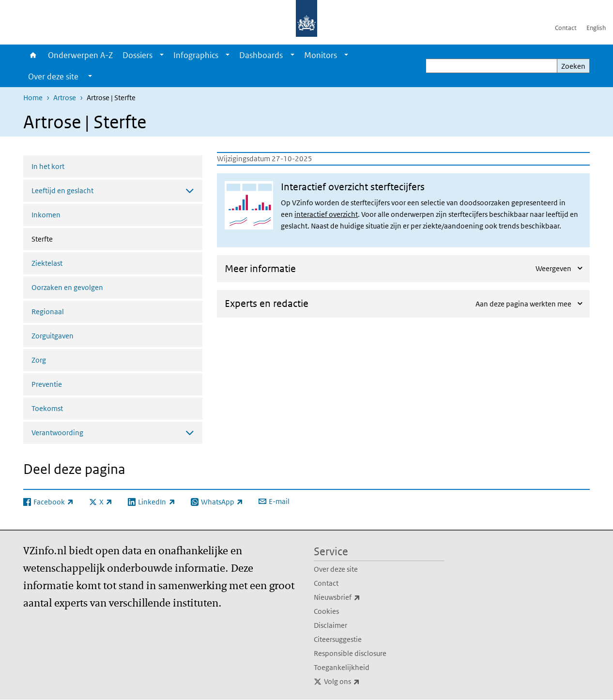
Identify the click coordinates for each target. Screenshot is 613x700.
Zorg (39, 360)
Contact (566, 28)
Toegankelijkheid (342, 667)
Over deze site (336, 569)
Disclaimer (330, 625)
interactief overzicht (326, 214)
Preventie (47, 384)
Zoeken (573, 66)
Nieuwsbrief (358, 597)
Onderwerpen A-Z (80, 55)
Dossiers (138, 55)
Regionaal (48, 312)
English (596, 28)
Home (33, 55)
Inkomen (46, 215)
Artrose (65, 98)
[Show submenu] (162, 55)
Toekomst (47, 408)
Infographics (196, 55)
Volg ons (363, 682)
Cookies (326, 611)
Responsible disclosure (350, 653)
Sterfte (68, 238)
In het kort (48, 166)
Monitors (321, 55)
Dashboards (261, 55)
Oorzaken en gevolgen (67, 287)
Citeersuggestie (338, 639)
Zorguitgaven (53, 336)
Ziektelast (47, 263)
